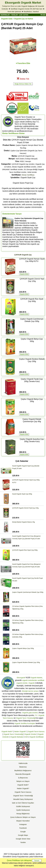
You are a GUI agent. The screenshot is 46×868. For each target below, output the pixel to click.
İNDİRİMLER (5, 15)
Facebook (23, 828)
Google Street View (23, 839)
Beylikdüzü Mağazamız (23, 770)
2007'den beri (37, 9)
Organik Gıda (7, 19)
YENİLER (14, 15)
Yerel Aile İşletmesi (14, 12)
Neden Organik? (20, 731)
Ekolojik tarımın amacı (30, 691)
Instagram (23, 824)
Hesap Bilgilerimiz (23, 814)
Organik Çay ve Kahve (24, 19)
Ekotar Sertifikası (28, 175)
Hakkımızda (23, 763)
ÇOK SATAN (24, 15)
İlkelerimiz (23, 767)
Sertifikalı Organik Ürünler (20, 9)
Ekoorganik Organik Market (23, 3)
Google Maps (23, 835)
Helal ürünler (32, 172)
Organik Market (36, 678)
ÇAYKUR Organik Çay (26, 156)
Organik (31, 683)
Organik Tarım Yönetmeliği (26, 718)
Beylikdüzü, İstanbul (31, 12)
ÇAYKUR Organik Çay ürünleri (23, 164)
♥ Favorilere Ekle (23, 63)
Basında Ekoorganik (23, 774)
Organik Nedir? (7, 731)
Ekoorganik (21, 678)
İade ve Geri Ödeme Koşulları (23, 803)
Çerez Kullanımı (16, 817)
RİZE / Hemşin (26, 161)
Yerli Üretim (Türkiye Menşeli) (27, 159)
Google (23, 832)
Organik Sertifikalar (37, 737)
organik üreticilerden (30, 680)
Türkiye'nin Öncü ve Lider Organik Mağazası (18, 6)
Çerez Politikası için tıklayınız (19, 860)
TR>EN (43, 15)
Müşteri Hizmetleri (23, 821)
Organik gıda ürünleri (30, 713)
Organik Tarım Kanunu (36, 731)
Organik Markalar (17, 737)
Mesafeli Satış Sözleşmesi (23, 799)
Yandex (23, 842)
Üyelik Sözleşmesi (23, 810)
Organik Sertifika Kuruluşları (25, 723)
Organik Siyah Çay (23, 178)
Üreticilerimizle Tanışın (12, 214)
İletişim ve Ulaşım (23, 781)
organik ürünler (22, 683)
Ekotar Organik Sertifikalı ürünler (24, 167)
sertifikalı (41, 680)
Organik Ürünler (30, 734)
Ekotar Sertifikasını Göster (13, 133)
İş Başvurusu (23, 778)
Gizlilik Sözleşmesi (23, 806)
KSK (26, 737)
